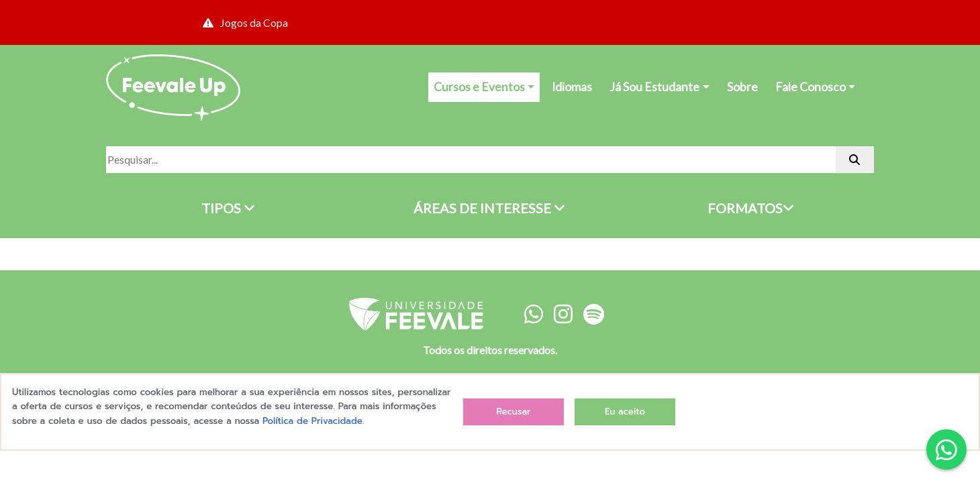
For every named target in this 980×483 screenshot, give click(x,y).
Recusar (513, 412)
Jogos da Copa (245, 22)
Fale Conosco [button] (811, 87)
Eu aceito (625, 412)
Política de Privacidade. (313, 421)
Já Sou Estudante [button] (654, 87)
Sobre (742, 87)
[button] (946, 449)
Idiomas (572, 87)
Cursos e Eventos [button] (479, 87)
